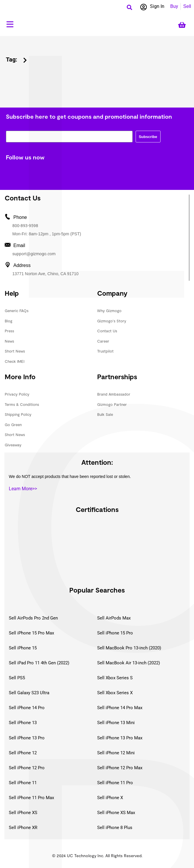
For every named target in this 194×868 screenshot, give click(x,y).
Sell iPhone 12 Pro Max (120, 768)
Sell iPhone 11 (23, 783)
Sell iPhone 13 (23, 723)
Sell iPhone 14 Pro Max (120, 708)
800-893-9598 (25, 226)
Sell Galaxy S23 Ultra (29, 693)
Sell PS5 (17, 678)
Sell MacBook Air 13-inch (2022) (129, 663)
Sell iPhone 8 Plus (115, 828)
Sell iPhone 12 (23, 753)
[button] (130, 7)
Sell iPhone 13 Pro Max (120, 738)
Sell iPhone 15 (23, 648)
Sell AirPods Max (114, 618)
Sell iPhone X (110, 798)
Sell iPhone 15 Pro (115, 633)
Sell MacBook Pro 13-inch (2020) (129, 648)
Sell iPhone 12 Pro (27, 768)
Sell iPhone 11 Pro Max (31, 798)
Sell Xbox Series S (115, 678)
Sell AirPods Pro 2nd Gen (33, 618)
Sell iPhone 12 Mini (116, 753)
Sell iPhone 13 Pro (27, 738)
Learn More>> (23, 489)
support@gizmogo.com (34, 254)
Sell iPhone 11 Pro (115, 783)
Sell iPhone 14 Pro (27, 708)
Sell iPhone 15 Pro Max (31, 633)
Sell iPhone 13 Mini (116, 723)
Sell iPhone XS (23, 813)
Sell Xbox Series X (115, 693)
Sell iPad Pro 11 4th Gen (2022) (39, 663)
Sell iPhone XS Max (116, 813)
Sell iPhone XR (23, 828)
